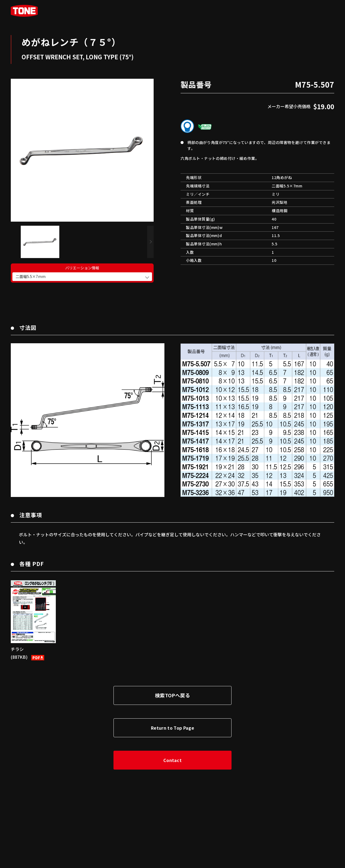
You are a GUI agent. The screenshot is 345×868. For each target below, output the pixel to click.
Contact (172, 755)
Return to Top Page (172, 722)
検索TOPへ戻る (172, 690)
